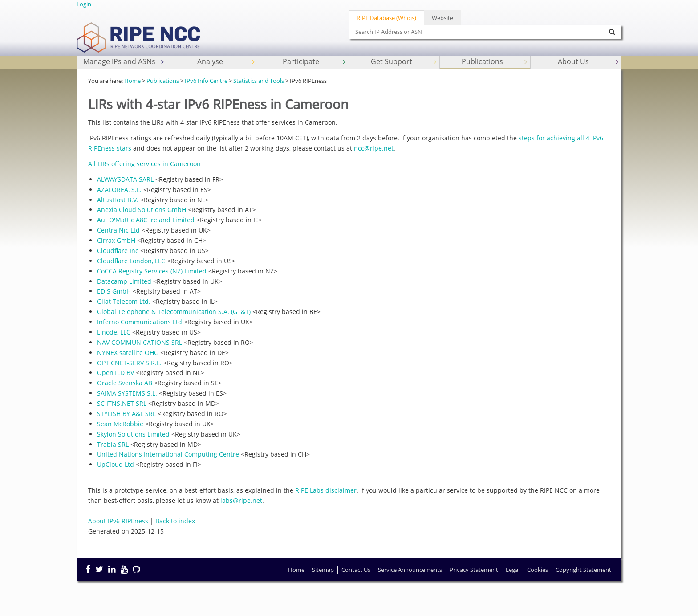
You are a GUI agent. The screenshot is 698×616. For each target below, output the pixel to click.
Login (84, 4)
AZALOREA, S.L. (119, 190)
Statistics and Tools (259, 81)
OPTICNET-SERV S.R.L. (129, 363)
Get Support (404, 62)
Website (442, 18)
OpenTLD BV (116, 373)
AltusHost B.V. (118, 200)
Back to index (175, 521)
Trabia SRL (113, 444)
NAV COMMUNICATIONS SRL (140, 342)
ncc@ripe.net (374, 148)
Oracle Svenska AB (125, 383)
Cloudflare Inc (118, 251)
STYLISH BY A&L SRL (126, 414)
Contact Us (356, 570)
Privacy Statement (474, 570)
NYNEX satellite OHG (128, 353)
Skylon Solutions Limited (133, 434)
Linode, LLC (114, 332)
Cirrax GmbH (116, 240)
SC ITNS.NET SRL (122, 403)
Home (132, 81)
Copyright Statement (583, 570)
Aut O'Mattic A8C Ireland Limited (146, 220)
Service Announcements (410, 570)
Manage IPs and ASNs (124, 62)
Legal (513, 570)
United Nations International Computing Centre (168, 454)
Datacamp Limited (124, 281)
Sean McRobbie (120, 424)
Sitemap (323, 570)
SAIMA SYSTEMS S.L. (127, 393)
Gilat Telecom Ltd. (124, 301)
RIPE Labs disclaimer (326, 490)
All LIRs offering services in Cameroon (144, 164)
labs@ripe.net (241, 500)
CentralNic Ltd (118, 230)
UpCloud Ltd (116, 464)
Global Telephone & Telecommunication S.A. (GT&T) (174, 312)
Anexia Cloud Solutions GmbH (142, 210)
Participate (315, 62)
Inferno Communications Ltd (140, 322)
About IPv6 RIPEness (118, 521)
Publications (495, 62)
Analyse (227, 62)
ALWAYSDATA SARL (125, 179)
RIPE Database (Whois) (386, 18)
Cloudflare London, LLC (131, 261)
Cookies (538, 570)
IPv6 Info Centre (206, 81)
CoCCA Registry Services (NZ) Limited (152, 271)
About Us (589, 62)
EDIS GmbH (114, 291)
